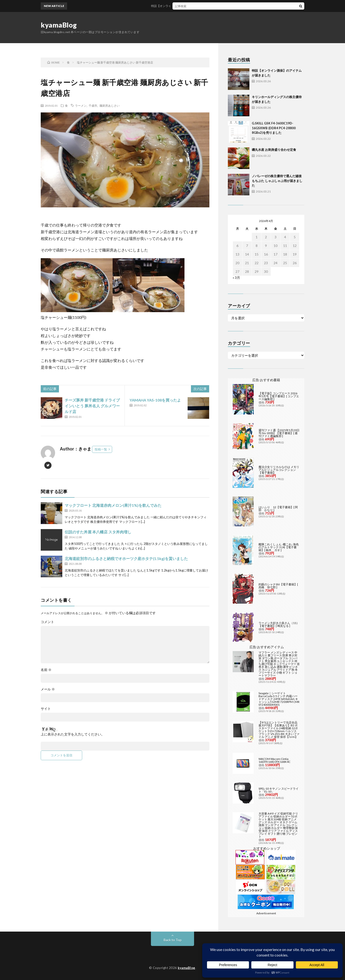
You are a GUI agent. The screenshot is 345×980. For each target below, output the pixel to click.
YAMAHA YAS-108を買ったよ (155, 400)
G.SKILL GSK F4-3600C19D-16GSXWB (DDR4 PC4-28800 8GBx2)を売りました (274, 128)
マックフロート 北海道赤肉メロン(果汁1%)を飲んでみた (113, 505)
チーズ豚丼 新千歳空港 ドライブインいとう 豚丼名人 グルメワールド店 (92, 406)
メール (48, 689)
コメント (47, 622)
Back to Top (173, 940)
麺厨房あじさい (109, 105)
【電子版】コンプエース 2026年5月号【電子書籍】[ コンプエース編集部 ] (279, 396)
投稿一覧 (101, 449)
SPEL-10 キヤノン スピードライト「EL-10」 (279, 790)
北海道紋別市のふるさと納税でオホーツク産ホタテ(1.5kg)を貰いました (126, 558)
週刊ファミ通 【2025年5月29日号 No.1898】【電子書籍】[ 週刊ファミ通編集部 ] (279, 433)
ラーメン (81, 105)
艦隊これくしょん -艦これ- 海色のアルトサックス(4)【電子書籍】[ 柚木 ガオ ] (279, 547)
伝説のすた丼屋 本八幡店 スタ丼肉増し (98, 532)
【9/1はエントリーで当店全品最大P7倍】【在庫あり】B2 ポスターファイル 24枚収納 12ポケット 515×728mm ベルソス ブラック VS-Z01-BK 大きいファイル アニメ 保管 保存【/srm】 (279, 730)
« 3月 (236, 277)
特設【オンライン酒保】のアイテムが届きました (188, 6)
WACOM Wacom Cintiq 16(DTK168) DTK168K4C (274, 760)
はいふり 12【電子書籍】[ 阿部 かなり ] (278, 509)
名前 (46, 670)
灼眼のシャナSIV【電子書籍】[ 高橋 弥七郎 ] (278, 586)
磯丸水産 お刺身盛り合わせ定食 (274, 150)
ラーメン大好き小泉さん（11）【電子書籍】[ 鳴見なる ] (279, 624)
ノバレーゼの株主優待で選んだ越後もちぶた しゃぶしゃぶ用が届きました (277, 181)
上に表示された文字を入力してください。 (73, 734)
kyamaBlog (59, 25)
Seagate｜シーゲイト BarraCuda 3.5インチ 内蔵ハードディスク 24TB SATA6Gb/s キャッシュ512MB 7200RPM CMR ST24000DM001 (279, 699)
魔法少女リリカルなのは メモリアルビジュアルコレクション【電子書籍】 (279, 470)
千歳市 (93, 105)
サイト (46, 709)
